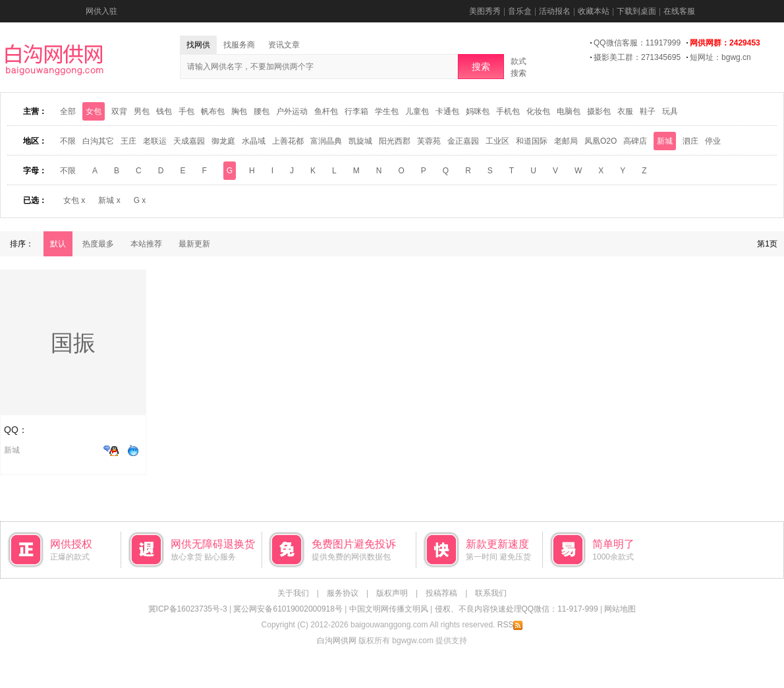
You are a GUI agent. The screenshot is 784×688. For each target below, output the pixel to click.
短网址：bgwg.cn (720, 57)
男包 (142, 111)
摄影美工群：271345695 (637, 57)
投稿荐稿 (441, 593)
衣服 (625, 111)
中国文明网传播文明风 (389, 609)
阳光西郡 (395, 141)
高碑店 (635, 141)
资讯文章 (284, 45)
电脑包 (569, 111)
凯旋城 (360, 141)
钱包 (164, 111)
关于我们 (293, 593)
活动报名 (555, 11)
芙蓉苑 (429, 141)
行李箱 (356, 111)
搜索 (481, 67)
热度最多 (98, 244)
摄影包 (599, 111)
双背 (119, 111)
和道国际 (532, 141)
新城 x (109, 200)
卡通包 (447, 111)
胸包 (239, 111)
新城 (665, 141)
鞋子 (648, 111)
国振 (73, 343)
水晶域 (254, 141)
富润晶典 (326, 141)
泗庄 (690, 141)
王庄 (128, 141)
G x (140, 200)
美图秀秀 (485, 11)
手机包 (508, 111)
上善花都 (288, 141)
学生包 (387, 111)
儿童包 (417, 111)
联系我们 (491, 593)
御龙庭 (223, 141)
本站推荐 (146, 244)
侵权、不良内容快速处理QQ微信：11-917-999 (517, 609)
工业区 (497, 141)
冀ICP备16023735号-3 (188, 609)
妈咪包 (478, 111)
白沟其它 (98, 141)
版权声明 (392, 593)
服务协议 (343, 593)
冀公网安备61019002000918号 (288, 609)
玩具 (670, 111)
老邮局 (566, 141)
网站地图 (620, 609)
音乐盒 (520, 11)
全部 (68, 111)
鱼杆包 (326, 111)
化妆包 (538, 111)
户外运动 (292, 111)
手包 (186, 111)
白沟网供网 (337, 641)
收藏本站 (594, 11)
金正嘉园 (463, 141)
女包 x (74, 200)
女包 (94, 111)
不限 (68, 141)
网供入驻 (101, 11)
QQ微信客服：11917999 (637, 43)
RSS (510, 625)
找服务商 (239, 45)
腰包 (262, 111)
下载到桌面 (636, 11)
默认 (58, 244)
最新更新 (194, 244)
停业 (713, 141)
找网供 (198, 45)
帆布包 (213, 111)
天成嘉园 (189, 141)
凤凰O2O (601, 141)
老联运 (155, 141)
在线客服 (679, 11)
